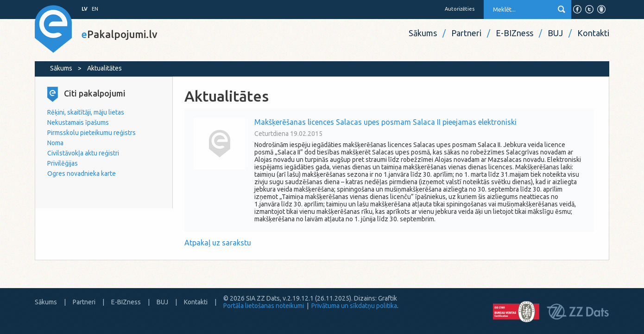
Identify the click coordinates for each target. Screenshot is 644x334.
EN (95, 9)
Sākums (423, 33)
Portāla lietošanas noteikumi (264, 306)
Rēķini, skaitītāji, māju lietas (86, 112)
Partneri (466, 33)
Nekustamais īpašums (78, 122)
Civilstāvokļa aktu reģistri (83, 153)
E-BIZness (515, 33)
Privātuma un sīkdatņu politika (354, 306)
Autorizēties (460, 9)
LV (85, 9)
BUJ (555, 33)
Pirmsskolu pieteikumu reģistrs (92, 133)
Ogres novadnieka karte (82, 173)
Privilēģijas (63, 163)
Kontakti (593, 33)
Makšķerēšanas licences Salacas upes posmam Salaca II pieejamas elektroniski (385, 122)
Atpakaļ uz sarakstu (218, 243)
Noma (55, 143)
